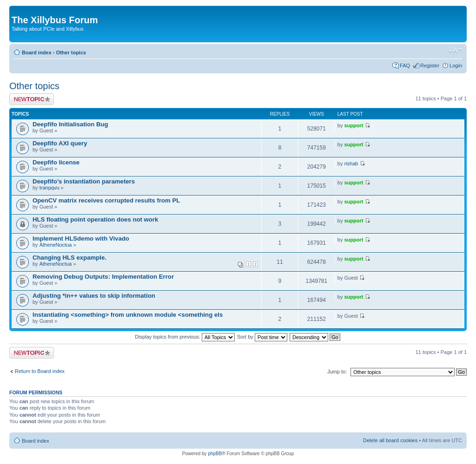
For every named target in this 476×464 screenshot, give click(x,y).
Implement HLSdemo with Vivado (81, 239)
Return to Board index (40, 371)
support (354, 125)
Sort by (262, 337)
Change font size (455, 51)
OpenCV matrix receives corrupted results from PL (106, 200)
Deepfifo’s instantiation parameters (84, 181)
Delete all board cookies (390, 440)
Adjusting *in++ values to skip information (94, 296)
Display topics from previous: (185, 337)
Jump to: (337, 372)
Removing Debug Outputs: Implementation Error (103, 277)
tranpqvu (50, 188)
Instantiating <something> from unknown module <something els (128, 315)
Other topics (71, 52)
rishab (351, 163)
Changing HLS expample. (69, 258)
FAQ (405, 65)
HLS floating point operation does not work (95, 219)
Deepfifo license (56, 162)
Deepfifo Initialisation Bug (70, 124)
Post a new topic (32, 99)
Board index (37, 52)
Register (430, 65)
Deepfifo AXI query (60, 143)
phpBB (215, 454)
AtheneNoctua (56, 245)
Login (456, 65)
